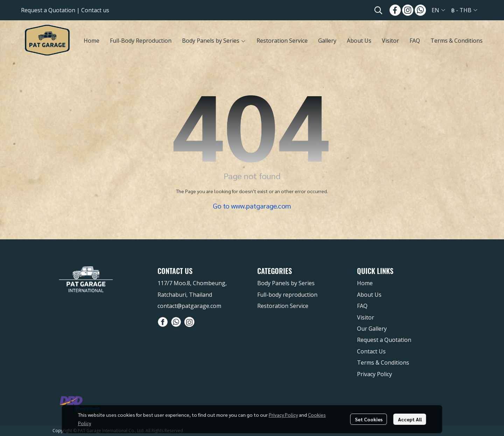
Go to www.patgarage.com (252, 206)
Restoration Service (283, 306)
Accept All (410, 419)
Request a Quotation (48, 10)
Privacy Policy (283, 415)
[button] (378, 10)
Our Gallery (372, 329)
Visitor (366, 317)
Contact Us (371, 351)
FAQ (362, 306)
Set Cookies (369, 419)
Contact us (95, 10)
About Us (369, 295)
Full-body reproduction (287, 295)
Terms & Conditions (383, 363)
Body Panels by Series (286, 283)
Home (365, 283)
